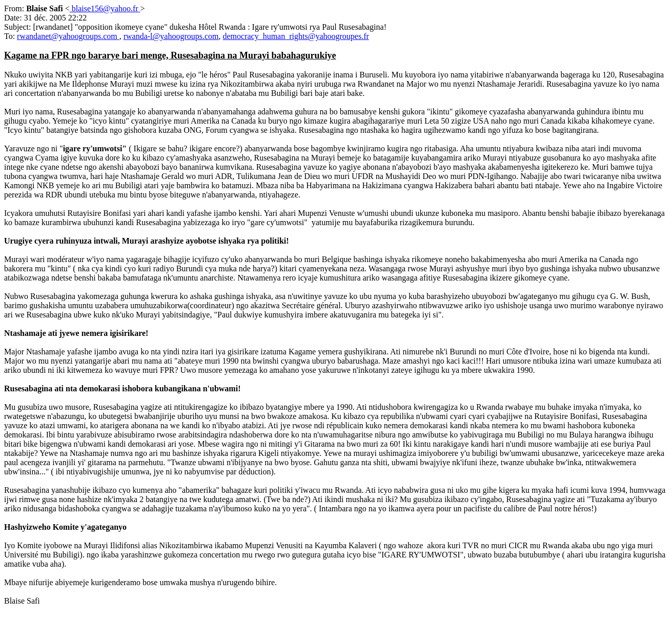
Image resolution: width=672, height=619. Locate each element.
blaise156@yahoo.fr (105, 8)
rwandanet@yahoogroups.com (68, 36)
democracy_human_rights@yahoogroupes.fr (296, 36)
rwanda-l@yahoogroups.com (171, 36)
